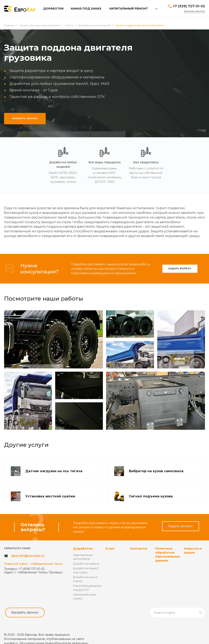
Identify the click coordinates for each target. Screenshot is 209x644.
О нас (110, 548)
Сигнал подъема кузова (151, 496)
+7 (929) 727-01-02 (189, 6)
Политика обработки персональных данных (168, 554)
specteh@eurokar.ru (28, 556)
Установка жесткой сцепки (50, 496)
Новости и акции (193, 550)
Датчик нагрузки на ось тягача (54, 471)
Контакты (139, 548)
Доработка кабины (86, 564)
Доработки (83, 548)
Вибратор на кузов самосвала (156, 471)
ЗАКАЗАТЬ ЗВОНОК (25, 119)
